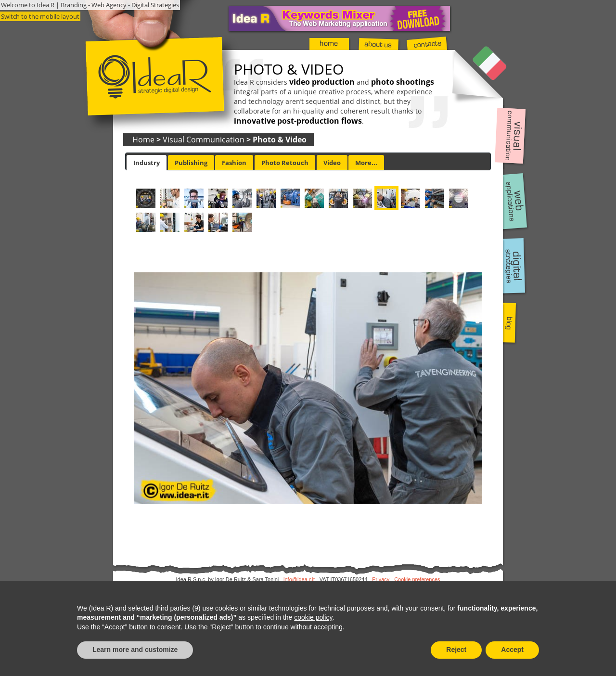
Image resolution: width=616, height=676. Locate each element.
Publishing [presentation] (191, 163)
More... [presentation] (366, 163)
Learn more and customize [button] (135, 650)
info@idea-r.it (299, 579)
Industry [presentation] (147, 163)
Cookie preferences (417, 579)
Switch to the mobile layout (40, 16)
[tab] (147, 163)
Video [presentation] (332, 163)
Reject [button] (456, 650)
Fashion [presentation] (234, 163)
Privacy (381, 579)
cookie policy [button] (313, 617)
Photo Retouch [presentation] (285, 163)
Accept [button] (512, 650)
